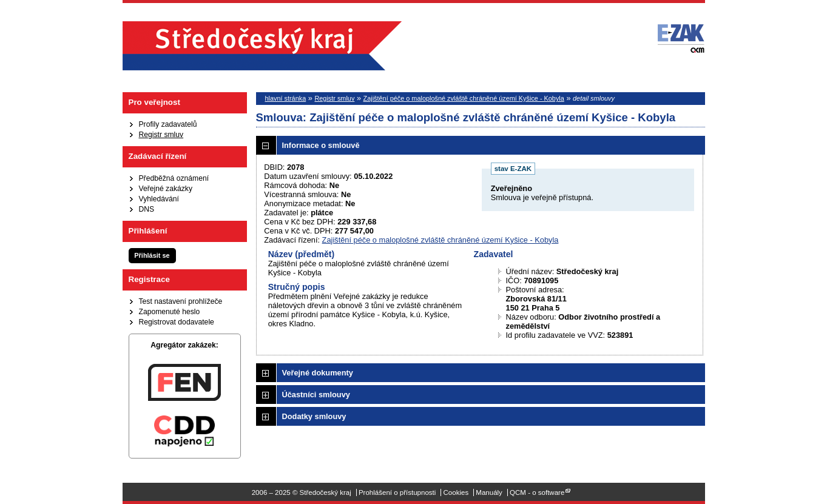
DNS (147, 209)
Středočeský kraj (262, 46)
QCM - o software (537, 492)
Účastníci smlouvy (316, 395)
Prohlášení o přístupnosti (397, 492)
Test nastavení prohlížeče (181, 301)
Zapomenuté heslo (170, 312)
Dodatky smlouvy (314, 416)
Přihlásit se (152, 255)
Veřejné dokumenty (318, 373)
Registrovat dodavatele (177, 322)
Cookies (456, 492)
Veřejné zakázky (166, 189)
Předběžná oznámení (174, 178)
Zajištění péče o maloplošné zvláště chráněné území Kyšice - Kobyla (464, 98)
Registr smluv (161, 135)
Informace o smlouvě (321, 145)
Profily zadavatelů (168, 124)
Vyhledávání (159, 199)
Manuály (489, 492)
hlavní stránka (286, 98)
